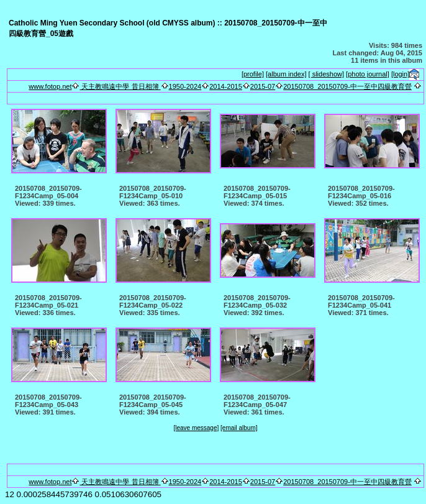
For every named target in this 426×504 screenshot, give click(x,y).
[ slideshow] (326, 74)
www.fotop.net (50, 86)
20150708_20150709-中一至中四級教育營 (347, 86)
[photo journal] (368, 74)
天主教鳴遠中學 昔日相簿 (120, 86)
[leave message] (196, 428)
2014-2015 (226, 86)
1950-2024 (185, 86)
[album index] (286, 74)
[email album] (239, 428)
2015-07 (263, 86)
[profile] (253, 74)
